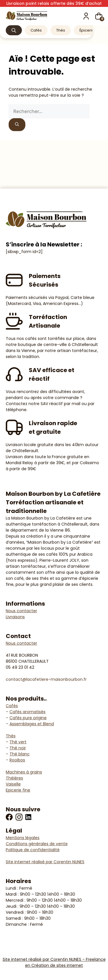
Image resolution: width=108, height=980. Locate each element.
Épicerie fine (91, 30)
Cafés (36, 30)
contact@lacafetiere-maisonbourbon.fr (46, 679)
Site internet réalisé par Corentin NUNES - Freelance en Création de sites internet (54, 962)
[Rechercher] (17, 125)
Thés (61, 30)
